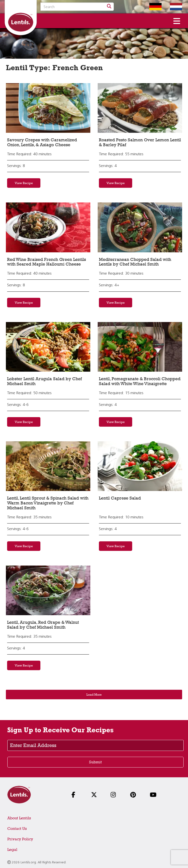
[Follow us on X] (95, 795)
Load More (94, 694)
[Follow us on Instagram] (115, 795)
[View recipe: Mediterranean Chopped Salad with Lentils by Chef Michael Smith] (140, 227)
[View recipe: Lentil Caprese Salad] (140, 466)
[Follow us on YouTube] (154, 795)
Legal (12, 850)
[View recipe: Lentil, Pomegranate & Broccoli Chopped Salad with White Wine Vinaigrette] (140, 347)
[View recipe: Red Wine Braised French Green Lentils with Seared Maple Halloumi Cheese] (48, 227)
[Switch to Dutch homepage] (172, 7)
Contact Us (17, 829)
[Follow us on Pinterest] (135, 795)
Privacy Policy (20, 839)
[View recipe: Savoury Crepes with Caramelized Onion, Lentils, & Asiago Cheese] (48, 108)
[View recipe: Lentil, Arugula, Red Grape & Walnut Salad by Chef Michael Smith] (48, 590)
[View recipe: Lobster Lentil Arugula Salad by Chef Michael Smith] (48, 347)
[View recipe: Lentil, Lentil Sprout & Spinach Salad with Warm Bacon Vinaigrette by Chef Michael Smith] (48, 466)
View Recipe (24, 183)
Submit (95, 762)
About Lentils (19, 818)
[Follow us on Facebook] (76, 795)
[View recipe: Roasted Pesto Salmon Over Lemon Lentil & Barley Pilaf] (140, 108)
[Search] (109, 7)
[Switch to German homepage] (152, 7)
